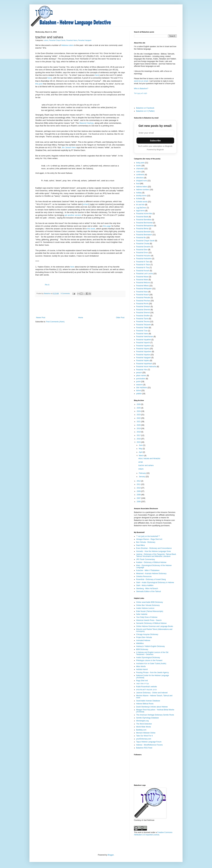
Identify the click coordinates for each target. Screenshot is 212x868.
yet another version (73, 215)
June (141, 445)
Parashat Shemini (143, 310)
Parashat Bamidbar (144, 220)
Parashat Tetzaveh (143, 325)
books (139, 166)
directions (140, 178)
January (142, 477)
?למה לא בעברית (141, 93)
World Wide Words (144, 727)
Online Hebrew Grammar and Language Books (155, 626)
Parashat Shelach (143, 307)
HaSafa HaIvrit (142, 669)
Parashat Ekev (142, 250)
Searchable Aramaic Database (148, 701)
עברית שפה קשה (143, 684)
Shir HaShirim (142, 388)
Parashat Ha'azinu (143, 256)
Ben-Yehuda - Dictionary (146, 542)
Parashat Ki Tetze (143, 265)
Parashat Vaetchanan (145, 337)
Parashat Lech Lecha (144, 274)
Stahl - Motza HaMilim (145, 585)
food (138, 184)
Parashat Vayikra (143, 361)
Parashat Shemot (143, 313)
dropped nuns (142, 181)
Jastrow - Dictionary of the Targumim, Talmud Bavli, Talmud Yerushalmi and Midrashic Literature (156, 555)
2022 (139, 418)
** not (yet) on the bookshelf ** (148, 536)
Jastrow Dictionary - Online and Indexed (152, 693)
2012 (139, 481)
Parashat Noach (143, 295)
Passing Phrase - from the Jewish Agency (152, 673)
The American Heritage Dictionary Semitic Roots (155, 715)
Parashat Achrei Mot (144, 214)
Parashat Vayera (143, 349)
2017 (139, 435)
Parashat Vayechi (143, 343)
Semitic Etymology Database (147, 718)
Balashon (48, 293)
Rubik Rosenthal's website (146, 687)
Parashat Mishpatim (144, 289)
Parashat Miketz (143, 286)
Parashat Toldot (142, 328)
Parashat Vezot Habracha (146, 367)
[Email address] (155, 133)
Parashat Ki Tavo (143, 262)
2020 (139, 425)
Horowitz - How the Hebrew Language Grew (153, 551)
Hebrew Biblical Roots (145, 704)
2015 (139, 442)
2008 (139, 495)
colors (46, 40)
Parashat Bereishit (143, 232)
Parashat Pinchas (143, 301)
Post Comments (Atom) (55, 322)
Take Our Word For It (144, 736)
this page (107, 226)
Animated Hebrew (143, 640)
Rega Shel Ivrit (142, 681)
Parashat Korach (143, 271)
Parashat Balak (142, 217)
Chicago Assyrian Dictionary (147, 634)
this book (91, 229)
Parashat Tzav (142, 331)
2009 (139, 491)
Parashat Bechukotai (144, 223)
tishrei (139, 391)
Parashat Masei (142, 277)
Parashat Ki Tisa (143, 268)
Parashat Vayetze (143, 355)
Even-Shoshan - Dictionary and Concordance (154, 548)
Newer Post (41, 318)
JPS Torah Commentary (146, 559)
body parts (140, 163)
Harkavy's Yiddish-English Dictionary (150, 646)
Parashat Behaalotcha (145, 226)
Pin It (47, 285)
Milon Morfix (141, 666)
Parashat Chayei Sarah (57, 40)
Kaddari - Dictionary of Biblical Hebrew (151, 562)
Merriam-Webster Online (146, 733)
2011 (139, 484)
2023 (139, 415)
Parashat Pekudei (143, 298)
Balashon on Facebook (145, 108)
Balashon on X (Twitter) (145, 111)
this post (39, 84)
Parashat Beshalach (144, 235)
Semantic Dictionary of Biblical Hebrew (151, 623)
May (141, 449)
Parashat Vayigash (85, 40)
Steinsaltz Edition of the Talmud (148, 591)
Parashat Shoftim (143, 316)
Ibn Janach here (69, 147)
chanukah (140, 169)
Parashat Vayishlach (144, 364)
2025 (139, 408)
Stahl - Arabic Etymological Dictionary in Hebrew (155, 582)
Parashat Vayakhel (144, 340)
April (141, 452)
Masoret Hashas (86, 123)
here (97, 75)
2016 (139, 439)
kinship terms (141, 196)
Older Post (120, 318)
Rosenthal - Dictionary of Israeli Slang (151, 579)
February (143, 473)
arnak (141, 462)
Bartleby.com (141, 730)
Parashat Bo (141, 238)
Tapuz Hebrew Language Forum (149, 742)
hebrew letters (142, 187)
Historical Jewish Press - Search (149, 620)
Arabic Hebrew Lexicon (145, 608)
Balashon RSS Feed (144, 748)
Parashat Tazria (142, 319)
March (142, 456)
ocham (86, 204)
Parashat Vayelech (144, 346)
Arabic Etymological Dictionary (148, 658)
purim (138, 382)
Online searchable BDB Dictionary (150, 602)
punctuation (141, 379)
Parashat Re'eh (142, 304)
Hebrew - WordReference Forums (149, 745)
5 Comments (65, 293)
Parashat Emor (142, 253)
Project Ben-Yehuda (144, 637)
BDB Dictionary (142, 649)
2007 (139, 498)
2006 (139, 502)
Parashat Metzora (143, 283)
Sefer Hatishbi (142, 614)
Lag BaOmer (141, 208)
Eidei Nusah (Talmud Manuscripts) (150, 611)
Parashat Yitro (142, 370)
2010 (139, 488)
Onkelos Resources (144, 576)
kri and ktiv (140, 205)
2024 (139, 411)
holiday (139, 193)
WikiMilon (140, 643)
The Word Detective (144, 724)
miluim (141, 469)
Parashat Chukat (143, 244)
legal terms (141, 211)
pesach (139, 373)
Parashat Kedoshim (144, 259)
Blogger (111, 855)
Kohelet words (142, 202)
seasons (139, 385)
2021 (139, 422)
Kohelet (139, 199)
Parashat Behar (142, 229)
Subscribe (155, 141)
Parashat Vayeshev (144, 352)
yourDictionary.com (144, 739)
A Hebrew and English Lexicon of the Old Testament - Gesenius (152, 653)
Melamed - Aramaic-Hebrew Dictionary (151, 574)
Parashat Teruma (143, 322)
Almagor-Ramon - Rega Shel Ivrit (149, 539)
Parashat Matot (142, 280)
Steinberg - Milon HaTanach (147, 589)
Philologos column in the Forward (149, 660)
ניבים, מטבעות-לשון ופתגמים (146, 690)
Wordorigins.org (142, 721)
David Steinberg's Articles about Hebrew (152, 707)
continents (140, 175)
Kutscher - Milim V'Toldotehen (148, 570)
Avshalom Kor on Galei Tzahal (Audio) (151, 664)
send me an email (141, 81)
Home (81, 318)
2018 (139, 432)
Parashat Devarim (143, 247)
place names (141, 376)
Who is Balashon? (141, 89)
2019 (139, 428)
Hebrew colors (67, 45)
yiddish (139, 394)
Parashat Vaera (72, 40)
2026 (139, 404)
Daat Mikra (140, 545)
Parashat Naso (142, 292)
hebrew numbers (143, 190)
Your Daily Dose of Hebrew (147, 617)
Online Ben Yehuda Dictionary (148, 605)
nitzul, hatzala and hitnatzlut (149, 458)
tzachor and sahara (146, 465)
